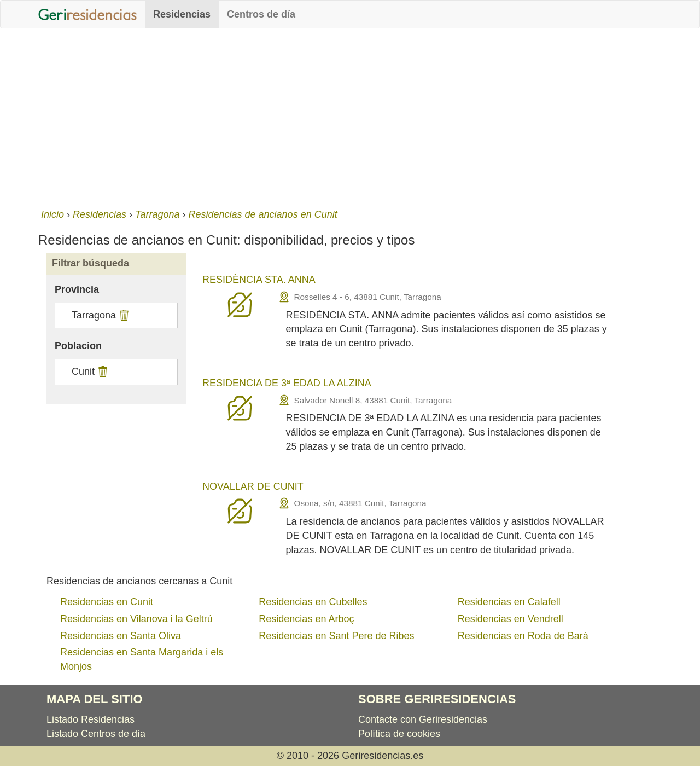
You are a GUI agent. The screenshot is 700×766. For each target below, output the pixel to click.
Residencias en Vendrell (511, 619)
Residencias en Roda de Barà (523, 636)
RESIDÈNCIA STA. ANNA (259, 280)
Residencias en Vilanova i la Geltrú (136, 619)
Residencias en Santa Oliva (121, 636)
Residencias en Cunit (107, 602)
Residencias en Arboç (306, 619)
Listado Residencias (91, 719)
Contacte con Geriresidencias (423, 719)
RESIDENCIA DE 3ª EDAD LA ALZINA (287, 383)
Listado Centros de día (96, 734)
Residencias (182, 14)
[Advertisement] (350, 116)
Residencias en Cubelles (313, 602)
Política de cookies (399, 734)
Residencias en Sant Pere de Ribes (336, 636)
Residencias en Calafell (509, 602)
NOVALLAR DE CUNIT (253, 486)
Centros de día (261, 14)
